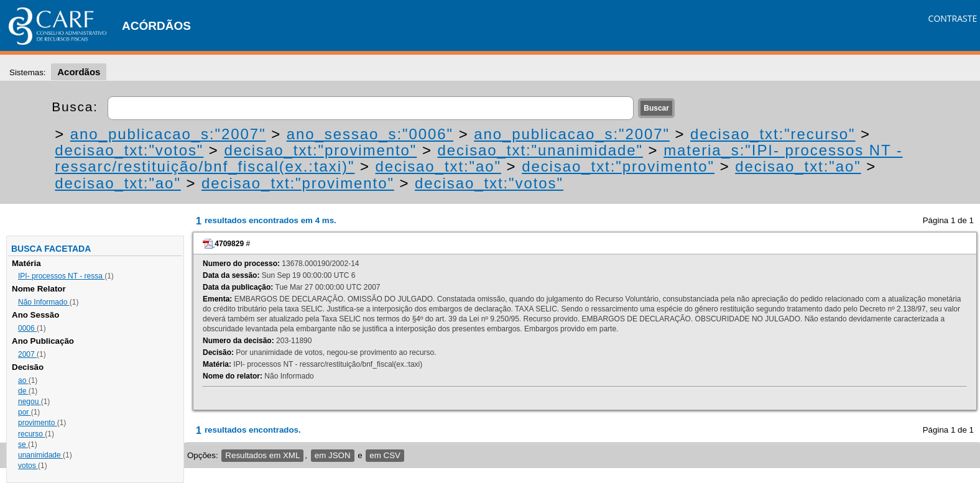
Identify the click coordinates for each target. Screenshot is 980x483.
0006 (27, 328)
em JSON (333, 455)
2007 (27, 354)
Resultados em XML (262, 455)
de (23, 391)
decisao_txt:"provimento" (320, 150)
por (25, 412)
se (23, 444)
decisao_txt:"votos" (129, 150)
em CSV (385, 455)
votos (28, 466)
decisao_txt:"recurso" (773, 134)
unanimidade (40, 455)
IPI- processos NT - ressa (61, 276)
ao (23, 380)
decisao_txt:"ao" (438, 166)
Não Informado (44, 302)
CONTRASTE (953, 18)
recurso (31, 434)
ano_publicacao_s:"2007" (168, 134)
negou (30, 402)
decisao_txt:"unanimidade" (540, 150)
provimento (38, 423)
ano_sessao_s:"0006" (370, 134)
